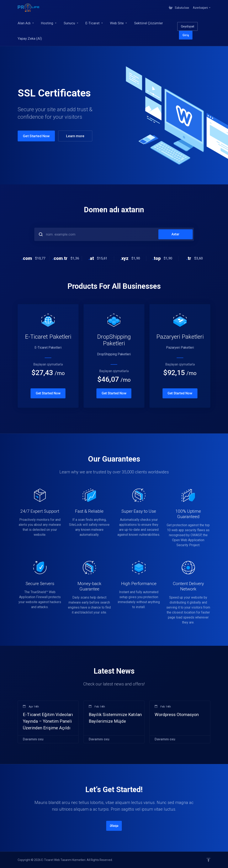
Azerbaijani (202, 8)
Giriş (186, 35)
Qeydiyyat (187, 26)
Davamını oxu (33, 739)
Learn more (75, 136)
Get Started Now (36, 136)
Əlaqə (114, 826)
